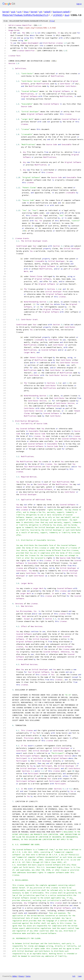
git (41, 12)
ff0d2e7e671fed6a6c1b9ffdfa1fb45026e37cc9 (25, 15)
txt (74, 976)
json (80, 976)
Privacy (21, 976)
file (52, 21)
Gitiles (15, 976)
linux (26, 12)
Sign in (79, 4)
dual (67, 15)
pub (13, 12)
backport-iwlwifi (61, 12)
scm (19, 12)
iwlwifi (47, 12)
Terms (28, 976)
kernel (6, 12)
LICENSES (58, 15)
